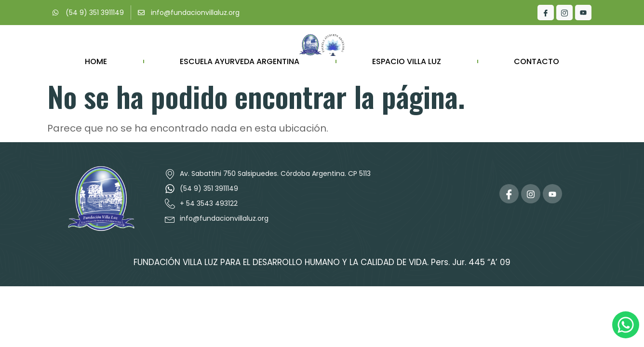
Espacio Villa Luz (407, 62)
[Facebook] (546, 13)
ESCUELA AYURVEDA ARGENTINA (240, 62)
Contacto (537, 62)
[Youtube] (583, 13)
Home (96, 62)
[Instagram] (564, 13)
